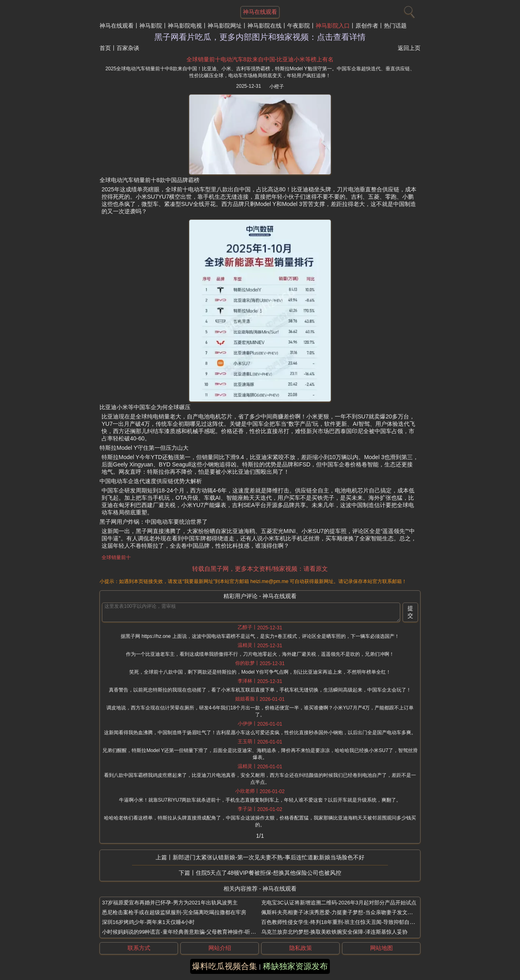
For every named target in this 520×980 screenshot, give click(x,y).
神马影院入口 (333, 26)
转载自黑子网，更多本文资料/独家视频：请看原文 (260, 569)
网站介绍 (220, 948)
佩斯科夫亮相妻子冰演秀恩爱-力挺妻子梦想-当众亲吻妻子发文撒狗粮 (342, 912)
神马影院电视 (185, 26)
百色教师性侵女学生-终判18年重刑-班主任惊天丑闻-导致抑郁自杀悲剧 (343, 922)
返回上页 (409, 48)
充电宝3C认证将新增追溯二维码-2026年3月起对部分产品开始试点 (339, 903)
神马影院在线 (264, 26)
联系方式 (139, 948)
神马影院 (151, 26)
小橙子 (277, 87)
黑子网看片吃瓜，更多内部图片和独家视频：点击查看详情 (260, 37)
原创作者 (367, 26)
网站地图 (381, 948)
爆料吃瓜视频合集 (225, 966)
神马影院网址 (225, 26)
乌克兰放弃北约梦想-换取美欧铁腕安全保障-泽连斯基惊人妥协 (334, 932)
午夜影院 (299, 26)
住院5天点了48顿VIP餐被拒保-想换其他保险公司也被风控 (269, 873)
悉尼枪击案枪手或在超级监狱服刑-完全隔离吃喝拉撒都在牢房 (174, 912)
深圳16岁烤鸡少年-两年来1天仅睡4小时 (148, 922)
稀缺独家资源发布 (295, 966)
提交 (410, 612)
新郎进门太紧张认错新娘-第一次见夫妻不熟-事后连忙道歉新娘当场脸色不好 (268, 857)
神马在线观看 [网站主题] (260, 12)
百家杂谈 (128, 48)
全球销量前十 (116, 557)
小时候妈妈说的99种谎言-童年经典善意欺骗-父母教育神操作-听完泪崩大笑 (189, 932)
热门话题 (395, 26)
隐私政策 (301, 948)
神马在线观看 (117, 26)
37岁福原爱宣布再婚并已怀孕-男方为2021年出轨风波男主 (170, 903)
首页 (105, 48)
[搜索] (408, 10)
